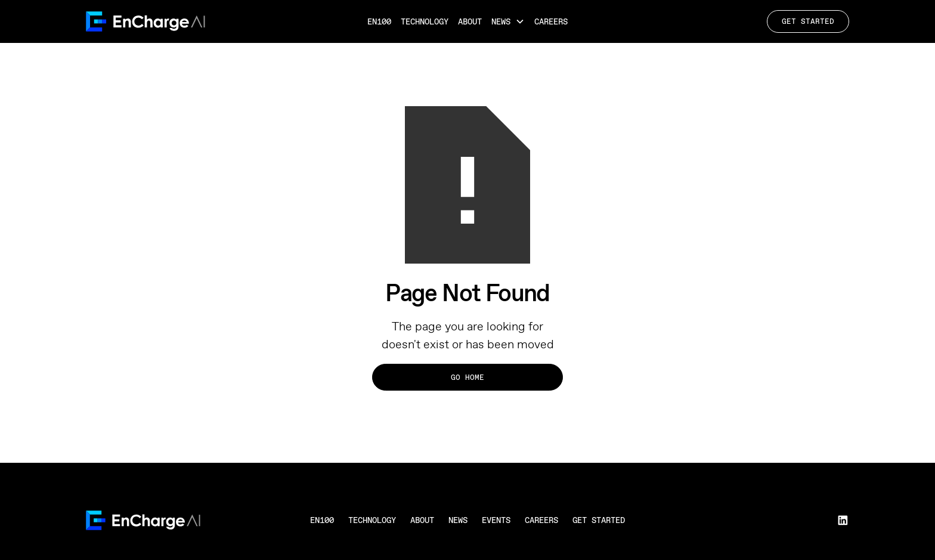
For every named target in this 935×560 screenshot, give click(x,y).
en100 (322, 520)
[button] (508, 22)
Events (496, 520)
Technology (425, 21)
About (470, 21)
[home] (197, 21)
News (458, 520)
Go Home (467, 377)
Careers (551, 21)
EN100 (379, 21)
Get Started (808, 21)
